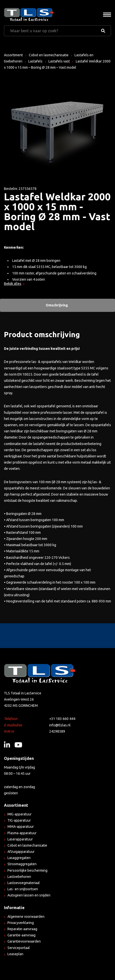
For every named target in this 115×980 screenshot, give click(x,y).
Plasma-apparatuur (22, 833)
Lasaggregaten (19, 858)
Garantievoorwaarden (24, 941)
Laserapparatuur (20, 839)
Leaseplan (15, 954)
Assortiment (13, 55)
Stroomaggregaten (22, 864)
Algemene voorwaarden (26, 917)
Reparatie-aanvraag (22, 929)
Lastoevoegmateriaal (24, 883)
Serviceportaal (19, 948)
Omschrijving (57, 305)
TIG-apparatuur (19, 820)
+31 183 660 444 (62, 719)
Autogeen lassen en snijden (29, 895)
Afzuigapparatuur (21, 852)
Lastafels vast (59, 61)
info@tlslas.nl (60, 725)
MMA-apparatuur (21, 827)
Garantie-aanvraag (21, 935)
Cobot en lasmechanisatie (49, 55)
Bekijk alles (14, 284)
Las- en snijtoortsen (23, 889)
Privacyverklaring (21, 923)
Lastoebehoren (19, 877)
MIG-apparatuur (19, 814)
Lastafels (35, 61)
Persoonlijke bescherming (27, 870)
